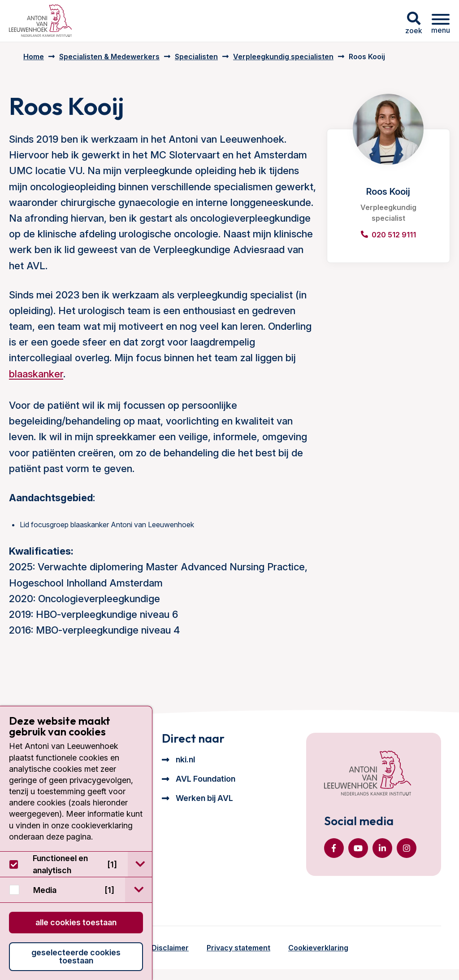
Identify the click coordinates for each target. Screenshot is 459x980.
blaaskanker (36, 374)
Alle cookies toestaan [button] (76, 922)
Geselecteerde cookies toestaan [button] (76, 956)
